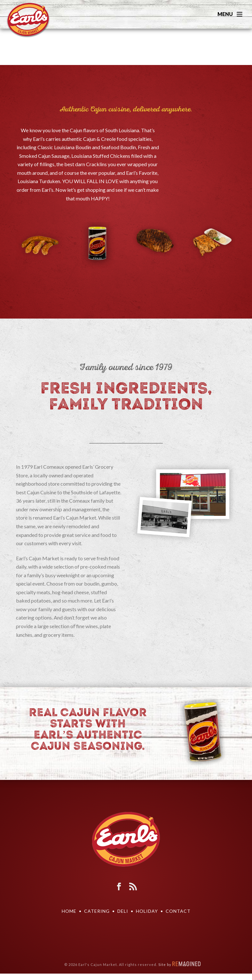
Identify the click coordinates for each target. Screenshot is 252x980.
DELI (123, 911)
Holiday (147, 911)
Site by (180, 964)
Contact (178, 911)
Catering (97, 911)
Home (69, 911)
